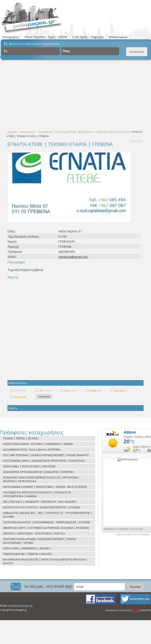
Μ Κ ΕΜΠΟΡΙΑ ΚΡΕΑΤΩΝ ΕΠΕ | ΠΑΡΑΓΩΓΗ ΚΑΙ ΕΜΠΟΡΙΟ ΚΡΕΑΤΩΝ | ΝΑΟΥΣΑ (45, 561)
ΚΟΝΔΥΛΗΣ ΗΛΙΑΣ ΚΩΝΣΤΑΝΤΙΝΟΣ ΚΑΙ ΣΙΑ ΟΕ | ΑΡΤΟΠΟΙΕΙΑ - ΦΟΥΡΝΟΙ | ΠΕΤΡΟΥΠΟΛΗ (41, 479)
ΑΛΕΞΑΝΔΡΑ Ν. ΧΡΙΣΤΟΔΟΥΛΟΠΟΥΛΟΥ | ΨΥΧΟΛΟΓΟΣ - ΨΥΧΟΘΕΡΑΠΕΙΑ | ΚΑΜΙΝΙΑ (38, 494)
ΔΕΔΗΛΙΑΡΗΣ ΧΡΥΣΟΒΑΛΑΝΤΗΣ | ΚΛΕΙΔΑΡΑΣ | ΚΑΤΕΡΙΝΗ (38, 472)
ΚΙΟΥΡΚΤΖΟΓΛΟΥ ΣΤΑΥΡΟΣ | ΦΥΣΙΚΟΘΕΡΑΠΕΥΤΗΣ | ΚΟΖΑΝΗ (42, 507)
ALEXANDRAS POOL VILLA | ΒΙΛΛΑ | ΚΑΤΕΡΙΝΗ (32, 449)
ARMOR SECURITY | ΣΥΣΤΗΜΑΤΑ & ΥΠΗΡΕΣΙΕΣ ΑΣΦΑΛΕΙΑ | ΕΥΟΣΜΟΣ (46, 528)
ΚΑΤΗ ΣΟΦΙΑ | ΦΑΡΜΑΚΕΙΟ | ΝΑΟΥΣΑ (27, 548)
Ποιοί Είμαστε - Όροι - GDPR (46, 37)
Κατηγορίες (27, 132)
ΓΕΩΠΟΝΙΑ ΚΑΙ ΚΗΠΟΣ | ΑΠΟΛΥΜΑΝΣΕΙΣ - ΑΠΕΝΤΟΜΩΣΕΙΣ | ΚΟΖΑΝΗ (47, 522)
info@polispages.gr (20, 605)
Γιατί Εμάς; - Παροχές (88, 37)
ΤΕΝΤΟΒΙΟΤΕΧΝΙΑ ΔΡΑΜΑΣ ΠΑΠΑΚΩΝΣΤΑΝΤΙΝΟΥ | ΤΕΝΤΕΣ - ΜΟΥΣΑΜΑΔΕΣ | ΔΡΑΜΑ (40, 541)
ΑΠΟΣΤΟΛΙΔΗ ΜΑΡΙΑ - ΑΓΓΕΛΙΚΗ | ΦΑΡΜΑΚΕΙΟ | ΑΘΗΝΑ (38, 444)
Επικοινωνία (118, 37)
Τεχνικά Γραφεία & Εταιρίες (113, 132)
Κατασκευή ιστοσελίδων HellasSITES (128, 610)
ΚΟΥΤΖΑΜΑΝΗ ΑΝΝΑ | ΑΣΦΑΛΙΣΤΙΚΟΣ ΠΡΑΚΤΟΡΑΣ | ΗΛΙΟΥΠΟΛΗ (44, 461)
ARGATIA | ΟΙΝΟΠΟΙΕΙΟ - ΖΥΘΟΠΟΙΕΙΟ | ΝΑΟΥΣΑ (34, 533)
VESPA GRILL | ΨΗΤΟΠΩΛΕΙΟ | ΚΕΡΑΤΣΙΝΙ (29, 466)
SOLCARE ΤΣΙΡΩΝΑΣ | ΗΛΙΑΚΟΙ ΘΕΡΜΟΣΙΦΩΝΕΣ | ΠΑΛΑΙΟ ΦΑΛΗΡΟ (46, 455)
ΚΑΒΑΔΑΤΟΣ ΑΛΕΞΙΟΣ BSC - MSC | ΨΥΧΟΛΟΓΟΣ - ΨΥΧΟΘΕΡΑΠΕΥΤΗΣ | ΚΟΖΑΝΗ (48, 515)
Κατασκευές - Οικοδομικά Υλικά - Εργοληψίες (65, 132)
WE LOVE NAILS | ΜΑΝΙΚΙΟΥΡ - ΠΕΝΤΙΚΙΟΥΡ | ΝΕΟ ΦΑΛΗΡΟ (40, 502)
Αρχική (12, 132)
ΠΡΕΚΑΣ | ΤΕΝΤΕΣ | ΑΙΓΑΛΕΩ (21, 438)
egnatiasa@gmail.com (73, 257)
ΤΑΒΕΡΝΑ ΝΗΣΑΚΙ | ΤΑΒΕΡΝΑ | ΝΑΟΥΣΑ (27, 554)
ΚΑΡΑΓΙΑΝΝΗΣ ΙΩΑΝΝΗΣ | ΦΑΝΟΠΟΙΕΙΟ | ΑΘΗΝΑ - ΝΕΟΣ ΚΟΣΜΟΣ (45, 487)
